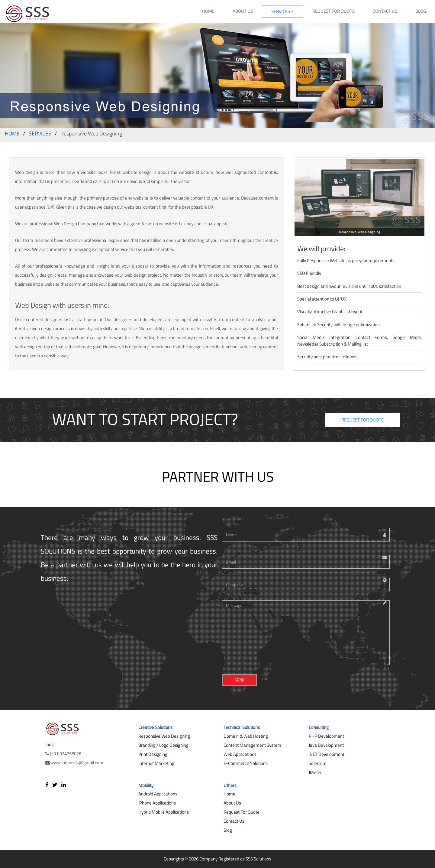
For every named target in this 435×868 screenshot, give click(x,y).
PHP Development (326, 736)
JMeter (315, 772)
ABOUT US (243, 11)
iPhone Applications (157, 803)
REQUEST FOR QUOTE (333, 11)
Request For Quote (242, 812)
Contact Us (234, 821)
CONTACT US (385, 11)
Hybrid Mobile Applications (164, 812)
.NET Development (327, 754)
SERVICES (40, 133)
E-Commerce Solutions (246, 763)
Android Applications (158, 794)
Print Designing (153, 754)
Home (229, 794)
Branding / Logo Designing (163, 745)
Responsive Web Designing (164, 736)
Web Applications (240, 754)
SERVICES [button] (283, 11)
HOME (208, 11)
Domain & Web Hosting (246, 736)
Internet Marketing (156, 763)
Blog (228, 830)
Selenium (318, 763)
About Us (232, 803)
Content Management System (252, 745)
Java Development (326, 745)
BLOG (421, 11)
